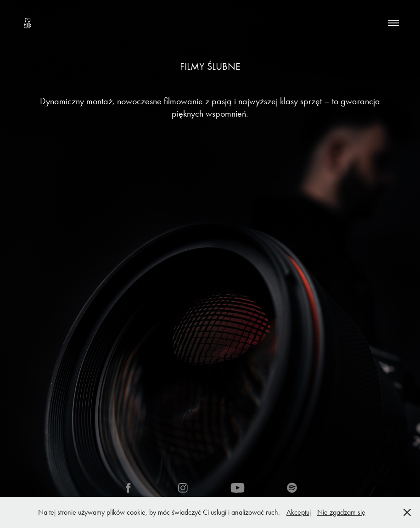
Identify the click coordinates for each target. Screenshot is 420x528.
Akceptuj (299, 512)
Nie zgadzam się (341, 512)
